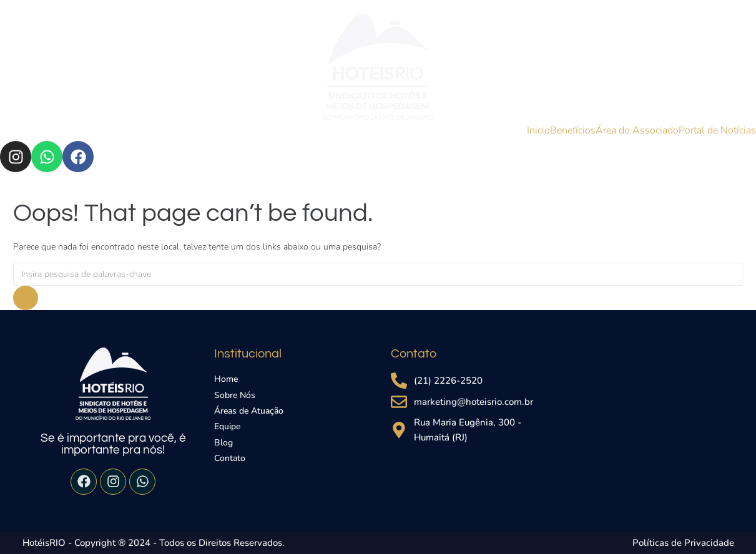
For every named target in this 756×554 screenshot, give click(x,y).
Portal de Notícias (717, 130)
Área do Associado (637, 130)
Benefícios (573, 130)
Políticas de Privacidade (683, 543)
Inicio (538, 130)
